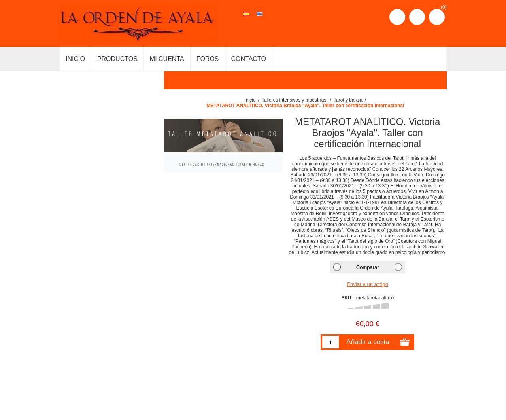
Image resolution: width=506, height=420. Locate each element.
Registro (397, 17)
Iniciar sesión (417, 17)
